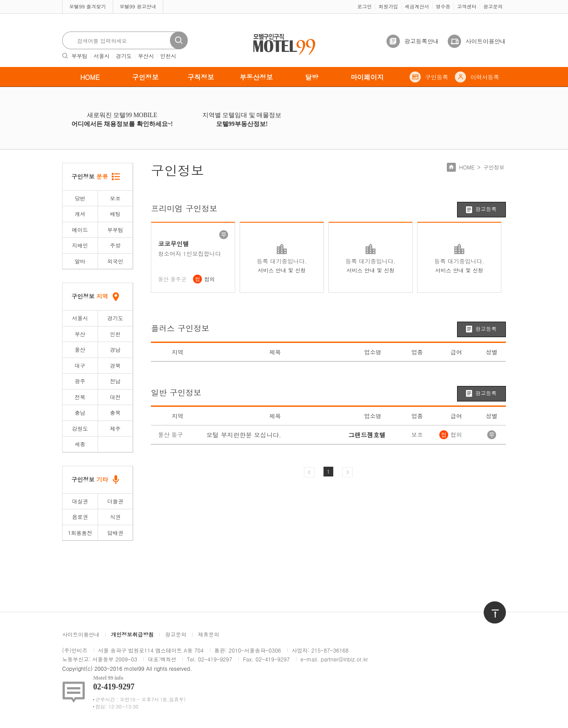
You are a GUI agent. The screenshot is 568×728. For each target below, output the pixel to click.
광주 (80, 381)
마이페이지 (367, 77)
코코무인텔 (174, 244)
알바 (80, 261)
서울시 (102, 56)
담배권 (115, 533)
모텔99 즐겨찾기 (88, 6)
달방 (312, 77)
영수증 (443, 6)
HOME (90, 77)
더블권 (115, 501)
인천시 (168, 56)
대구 (80, 365)
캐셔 (80, 214)
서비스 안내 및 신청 (282, 270)
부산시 (146, 56)
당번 (80, 198)
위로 (489, 605)
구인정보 (146, 77)
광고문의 (493, 6)
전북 (80, 397)
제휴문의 (209, 634)
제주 (115, 428)
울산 (80, 349)
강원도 (80, 428)
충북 (115, 412)
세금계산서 (417, 6)
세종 (80, 444)
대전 (115, 397)
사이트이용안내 (486, 41)
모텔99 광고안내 (138, 6)
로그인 (365, 6)
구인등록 (437, 77)
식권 (115, 517)
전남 (115, 381)
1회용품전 (80, 533)
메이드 (80, 230)
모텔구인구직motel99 (278, 35)
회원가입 (388, 6)
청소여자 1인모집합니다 (189, 254)
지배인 (80, 245)
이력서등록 (485, 77)
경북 (115, 365)
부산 (80, 334)
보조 (115, 198)
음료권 (80, 517)
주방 (115, 245)
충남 (80, 412)
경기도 (124, 56)
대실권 (80, 501)
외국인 (115, 261)
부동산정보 (256, 77)
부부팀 (79, 56)
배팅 (115, 214)
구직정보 (201, 77)
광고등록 (486, 209)
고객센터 (467, 6)
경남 (115, 349)
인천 (115, 334)
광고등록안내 (422, 41)
